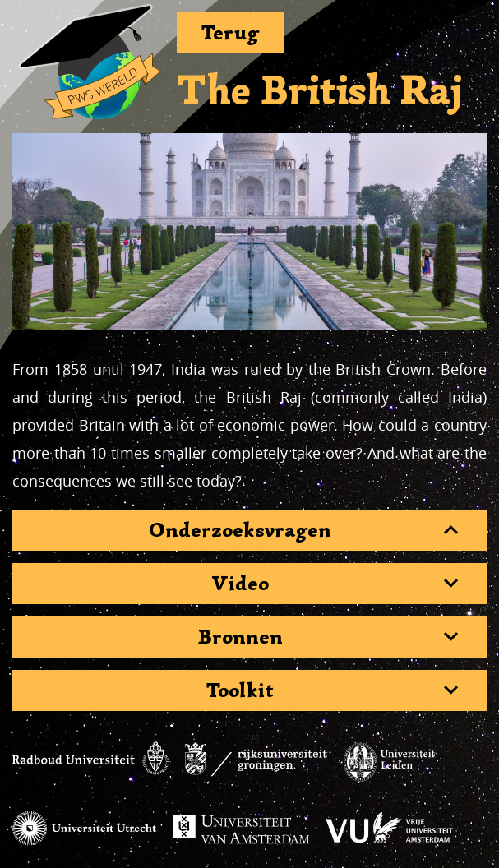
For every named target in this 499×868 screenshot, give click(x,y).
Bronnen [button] (240, 637)
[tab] (249, 530)
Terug (231, 32)
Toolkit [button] (240, 690)
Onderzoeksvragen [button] (240, 530)
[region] (249, 232)
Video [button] (240, 584)
